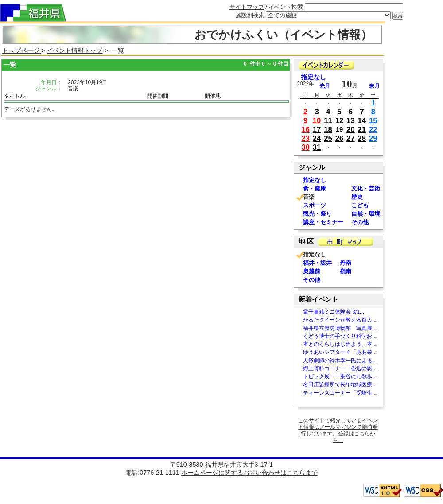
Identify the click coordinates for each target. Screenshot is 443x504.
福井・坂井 (317, 263)
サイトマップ (247, 7)
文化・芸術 (366, 188)
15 (373, 121)
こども (360, 205)
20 (351, 130)
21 (362, 130)
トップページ (22, 50)
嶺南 (346, 271)
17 (317, 130)
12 (340, 121)
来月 (374, 86)
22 (373, 130)
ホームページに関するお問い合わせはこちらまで (249, 473)
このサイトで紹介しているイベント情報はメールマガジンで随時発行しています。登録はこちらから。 (338, 430)
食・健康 (315, 188)
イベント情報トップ (74, 50)
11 (328, 121)
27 (351, 138)
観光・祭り (317, 214)
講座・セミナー (323, 222)
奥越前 (312, 271)
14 (362, 121)
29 (373, 138)
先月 (325, 86)
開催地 (213, 96)
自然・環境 (366, 214)
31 (317, 147)
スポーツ (315, 205)
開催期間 (158, 96)
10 (317, 121)
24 (317, 138)
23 (305, 138)
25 (328, 138)
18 (328, 130)
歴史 (357, 197)
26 (340, 138)
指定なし (314, 77)
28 (362, 138)
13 (351, 121)
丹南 (346, 263)
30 (305, 147)
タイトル (15, 96)
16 (305, 130)
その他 (360, 222)
